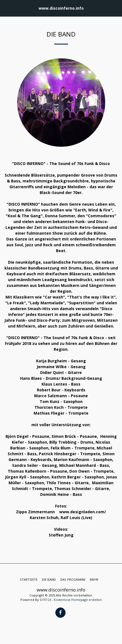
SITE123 (45, 600)
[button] (6, 8)
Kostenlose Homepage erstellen (78, 600)
